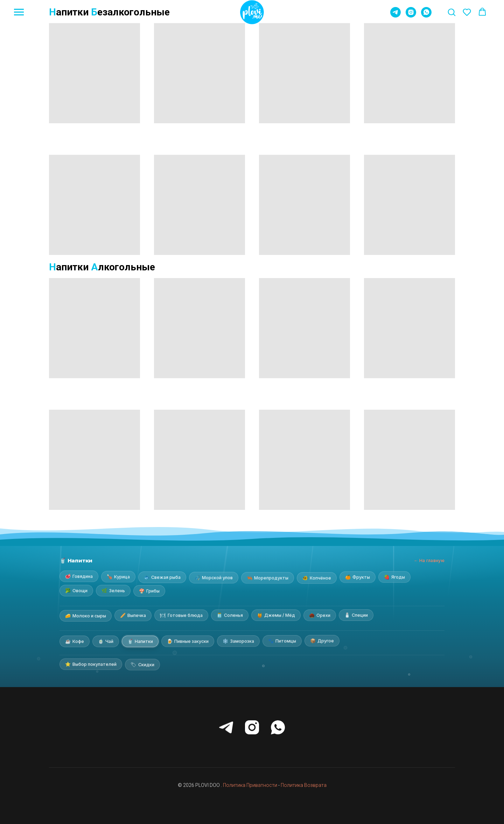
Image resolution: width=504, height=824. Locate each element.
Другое (322, 641)
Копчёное (317, 577)
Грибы (149, 590)
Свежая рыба (162, 576)
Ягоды (394, 576)
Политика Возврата (304, 785)
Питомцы (282, 641)
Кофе (75, 640)
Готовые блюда (181, 616)
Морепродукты (268, 577)
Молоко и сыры (86, 615)
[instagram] (411, 16)
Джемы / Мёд (276, 615)
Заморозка (238, 641)
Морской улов (214, 577)
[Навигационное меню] (19, 12)
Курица (118, 576)
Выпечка (133, 616)
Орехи (320, 615)
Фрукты (358, 576)
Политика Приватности (250, 785)
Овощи (76, 591)
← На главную (429, 560)
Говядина (79, 576)
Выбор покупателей (91, 664)
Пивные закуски (188, 641)
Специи (356, 615)
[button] (451, 12)
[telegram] (395, 16)
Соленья (230, 615)
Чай (106, 641)
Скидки (142, 664)
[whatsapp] (426, 16)
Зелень (113, 590)
